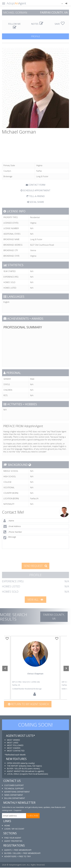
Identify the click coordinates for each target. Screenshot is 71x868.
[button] (60, 3)
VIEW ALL (35, 600)
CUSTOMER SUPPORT (14, 786)
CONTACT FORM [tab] (36, 185)
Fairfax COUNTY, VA (54, 617)
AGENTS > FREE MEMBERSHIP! (18, 850)
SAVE (60, 24)
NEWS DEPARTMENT (14, 795)
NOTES (37, 24)
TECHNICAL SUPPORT (14, 789)
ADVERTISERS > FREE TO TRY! (17, 857)
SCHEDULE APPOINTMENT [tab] (35, 190)
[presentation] (22, 555)
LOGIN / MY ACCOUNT (14, 829)
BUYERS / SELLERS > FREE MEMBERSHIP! (22, 854)
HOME (7, 826)
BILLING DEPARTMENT (15, 799)
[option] (35, 668)
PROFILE (36, 36)
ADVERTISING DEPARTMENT (17, 792)
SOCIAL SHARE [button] (35, 202)
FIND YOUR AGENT (13, 838)
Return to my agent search (28, 704)
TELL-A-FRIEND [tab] (36, 196)
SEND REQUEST (35, 566)
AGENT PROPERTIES (13, 841)
